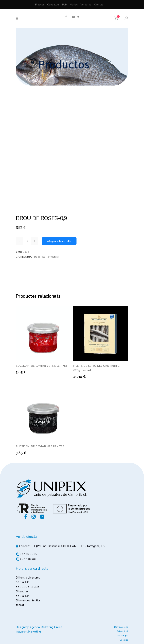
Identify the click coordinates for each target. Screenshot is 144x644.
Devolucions (121, 627)
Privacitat (123, 631)
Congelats (53, 5)
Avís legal (123, 636)
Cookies (124, 640)
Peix (65, 5)
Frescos (40, 5)
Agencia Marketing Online (46, 627)
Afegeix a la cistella (59, 241)
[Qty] (27, 241)
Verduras (86, 5)
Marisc (74, 5)
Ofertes (99, 5)
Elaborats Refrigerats (46, 257)
